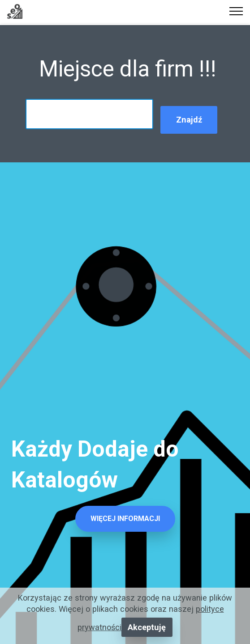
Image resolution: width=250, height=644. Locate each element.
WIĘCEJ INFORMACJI (125, 519)
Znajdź (189, 120)
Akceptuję (147, 627)
